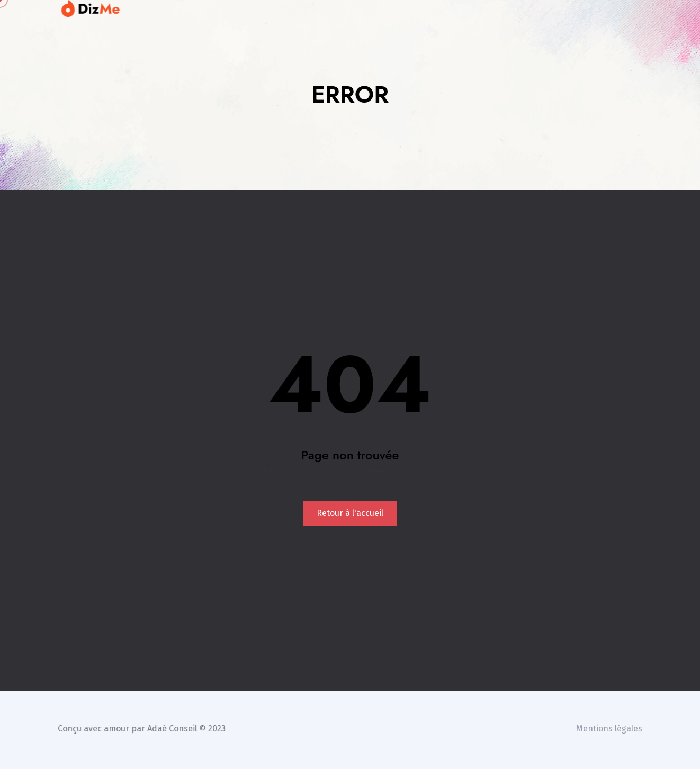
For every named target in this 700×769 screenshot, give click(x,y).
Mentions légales (611, 729)
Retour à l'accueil (350, 513)
